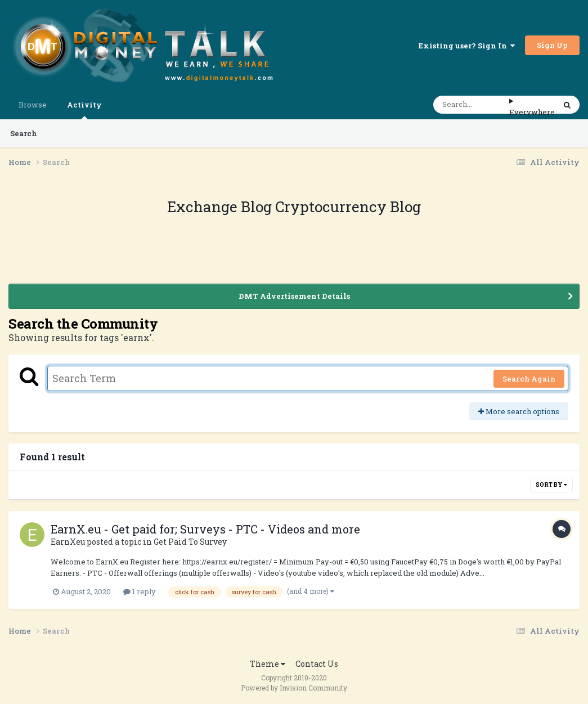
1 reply (140, 591)
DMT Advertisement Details (294, 296)
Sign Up (552, 45)
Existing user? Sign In (467, 46)
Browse (33, 105)
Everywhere (532, 112)
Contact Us (317, 664)
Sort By (551, 485)
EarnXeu (68, 542)
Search (24, 133)
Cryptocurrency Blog (348, 207)
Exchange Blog (221, 207)
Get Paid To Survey (190, 542)
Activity (84, 109)
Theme (268, 664)
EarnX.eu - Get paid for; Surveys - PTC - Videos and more (205, 529)
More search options (519, 411)
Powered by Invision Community (294, 688)
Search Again (529, 379)
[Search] (471, 105)
